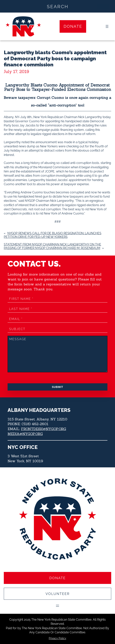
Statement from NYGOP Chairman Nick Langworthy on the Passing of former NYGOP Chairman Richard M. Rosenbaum (52, 246)
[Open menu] (107, 26)
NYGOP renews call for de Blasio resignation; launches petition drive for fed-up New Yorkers (53, 235)
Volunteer (58, 594)
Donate (73, 26)
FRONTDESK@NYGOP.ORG (44, 429)
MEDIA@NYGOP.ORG (25, 434)
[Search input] (58, 6)
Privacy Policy (57, 638)
